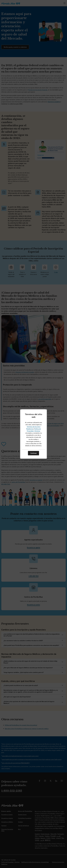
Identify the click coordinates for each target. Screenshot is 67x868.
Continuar (34, 453)
